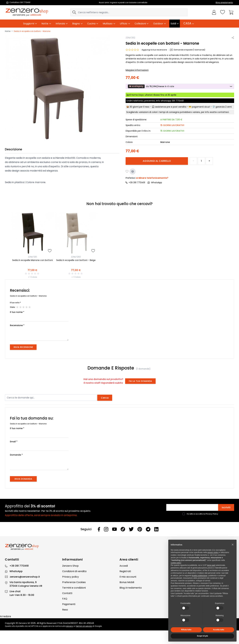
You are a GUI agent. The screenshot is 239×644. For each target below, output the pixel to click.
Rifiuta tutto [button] (186, 630)
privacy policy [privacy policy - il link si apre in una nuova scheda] (213, 552)
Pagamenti (69, 604)
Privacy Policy (212, 514)
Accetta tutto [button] (218, 630)
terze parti (211, 565)
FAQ (65, 599)
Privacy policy (70, 577)
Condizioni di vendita (74, 571)
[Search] (74, 12)
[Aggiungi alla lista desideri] (127, 172)
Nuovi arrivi (104, 3)
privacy (70, 626)
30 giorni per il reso (139, 107)
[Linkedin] (156, 529)
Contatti (67, 593)
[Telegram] (148, 529)
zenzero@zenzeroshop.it (25, 577)
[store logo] (27, 12)
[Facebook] (99, 529)
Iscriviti (226, 507)
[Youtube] (114, 529)
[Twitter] (131, 529)
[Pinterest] (140, 529)
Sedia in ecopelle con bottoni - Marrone (32, 31)
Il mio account (128, 577)
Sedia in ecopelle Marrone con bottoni (32, 260)
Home (8, 31)
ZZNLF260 (76, 257)
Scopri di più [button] (202, 636)
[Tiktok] (123, 529)
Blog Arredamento (131, 588)
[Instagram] (106, 529)
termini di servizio (84, 626)
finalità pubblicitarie (200, 576)
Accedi (124, 566)
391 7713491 (178, 101)
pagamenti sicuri (201, 107)
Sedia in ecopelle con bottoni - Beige (76, 260)
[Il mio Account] (214, 12)
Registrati (125, 571)
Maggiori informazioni (137, 70)
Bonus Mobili (127, 582)
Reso (65, 610)
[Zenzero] (120, 547)
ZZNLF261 (32, 257)
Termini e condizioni (74, 588)
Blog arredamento (224, 3)
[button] (233, 545)
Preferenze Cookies (74, 582)
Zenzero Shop (70, 566)
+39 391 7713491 (137, 182)
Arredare (5, 616)
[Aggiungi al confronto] (133, 172)
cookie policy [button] (176, 563)
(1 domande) (143, 369)
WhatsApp (16, 571)
